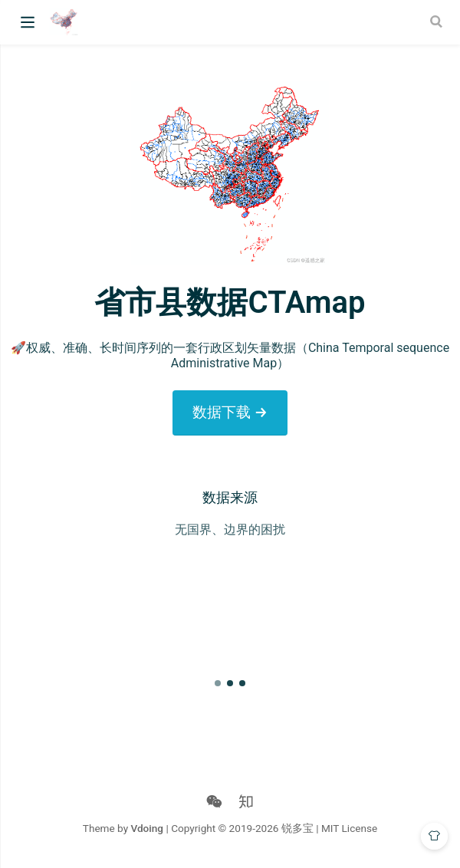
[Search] (438, 21)
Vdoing (147, 828)
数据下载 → (230, 412)
